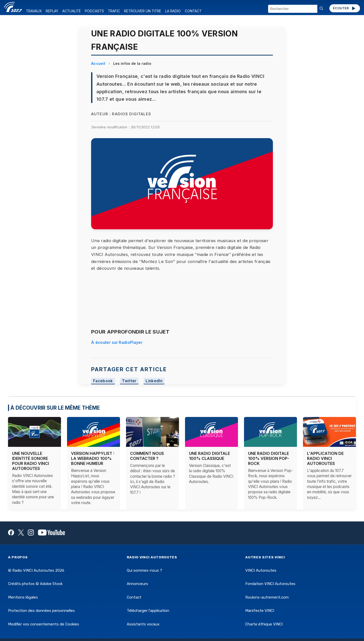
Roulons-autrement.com (267, 597)
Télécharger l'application (148, 611)
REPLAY (52, 11)
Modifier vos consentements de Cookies (44, 624)
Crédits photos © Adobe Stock (35, 584)
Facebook (103, 381)
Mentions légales (23, 597)
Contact (134, 597)
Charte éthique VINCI (264, 624)
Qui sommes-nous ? (144, 570)
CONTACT (193, 11)
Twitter (129, 381)
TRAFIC (114, 11)
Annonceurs (137, 584)
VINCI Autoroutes (261, 570)
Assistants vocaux (143, 624)
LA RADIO (173, 11)
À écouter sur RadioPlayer (117, 342)
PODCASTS (94, 11)
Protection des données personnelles (41, 611)
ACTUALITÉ (72, 11)
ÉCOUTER (345, 8)
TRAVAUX (34, 11)
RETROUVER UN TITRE (143, 11)
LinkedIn (154, 381)
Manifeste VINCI (260, 611)
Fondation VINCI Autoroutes (270, 584)
